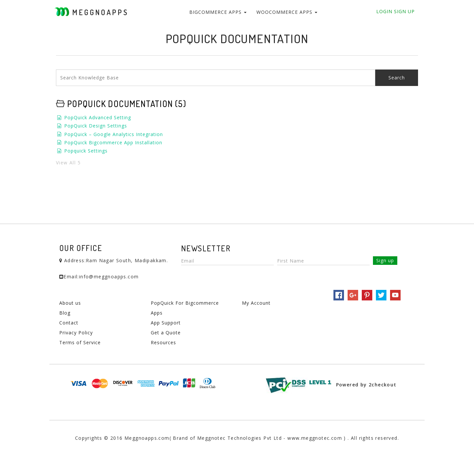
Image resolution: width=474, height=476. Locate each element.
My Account (256, 303)
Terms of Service (80, 342)
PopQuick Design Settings (96, 126)
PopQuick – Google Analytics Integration (114, 134)
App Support (166, 323)
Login (384, 11)
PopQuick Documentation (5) (127, 104)
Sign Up (404, 11)
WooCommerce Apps (287, 12)
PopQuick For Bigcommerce (185, 303)
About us (70, 303)
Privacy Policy (76, 333)
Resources (163, 342)
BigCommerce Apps (218, 12)
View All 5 (68, 163)
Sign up (385, 260)
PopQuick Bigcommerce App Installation (113, 142)
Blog (65, 313)
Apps (157, 313)
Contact (69, 323)
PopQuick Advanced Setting (98, 117)
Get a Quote (166, 333)
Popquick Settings (86, 151)
